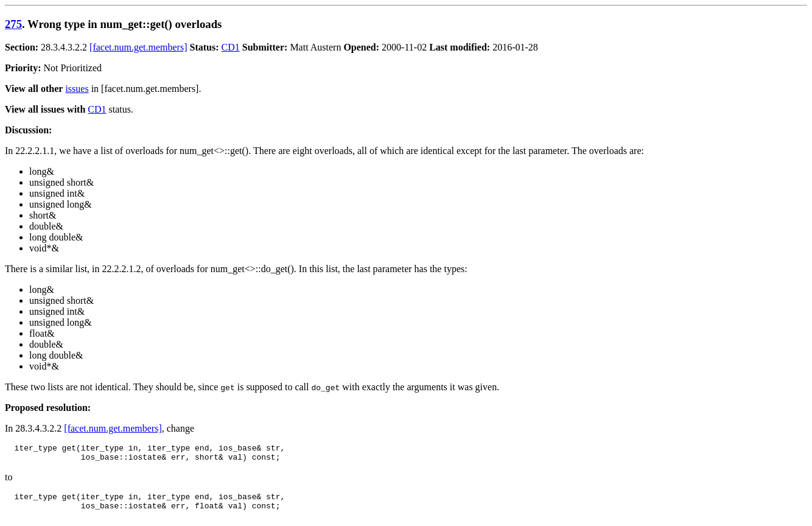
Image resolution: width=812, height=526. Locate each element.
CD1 (231, 47)
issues (77, 89)
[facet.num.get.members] (138, 47)
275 (13, 24)
